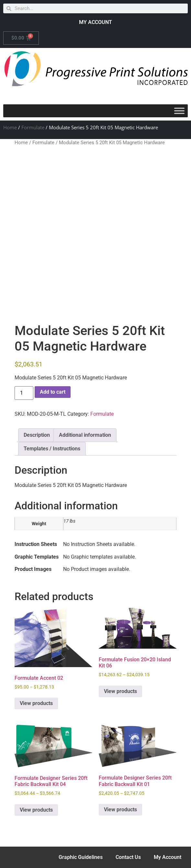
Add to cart (53, 392)
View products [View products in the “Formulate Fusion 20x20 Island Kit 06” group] (120, 691)
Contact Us (128, 857)
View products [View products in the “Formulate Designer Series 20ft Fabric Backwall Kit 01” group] (120, 810)
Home (10, 127)
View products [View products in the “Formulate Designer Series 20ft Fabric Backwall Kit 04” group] (36, 810)
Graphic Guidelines (81, 857)
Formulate (33, 127)
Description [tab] (37, 435)
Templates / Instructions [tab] (52, 449)
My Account (168, 857)
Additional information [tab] (85, 435)
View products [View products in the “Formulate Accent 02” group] (36, 703)
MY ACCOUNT (95, 22)
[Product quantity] (24, 393)
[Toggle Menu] (179, 111)
